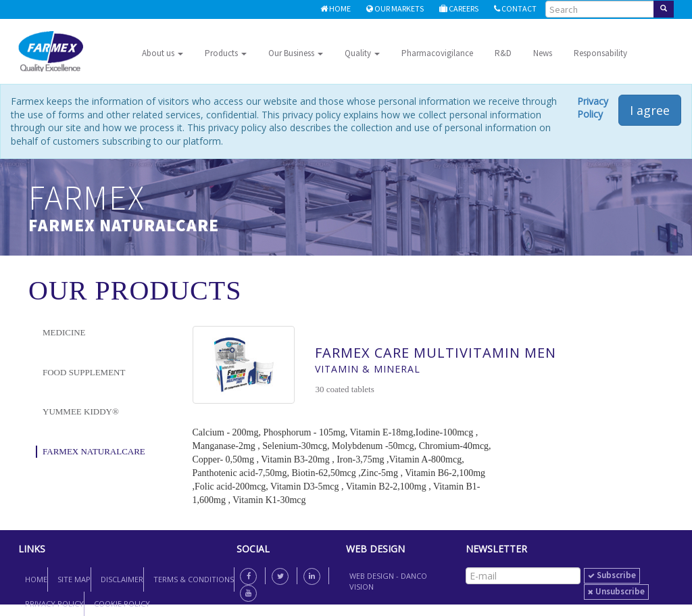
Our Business (296, 53)
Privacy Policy (593, 108)
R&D (503, 53)
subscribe (612, 575)
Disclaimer (122, 579)
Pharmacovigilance (437, 53)
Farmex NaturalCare (94, 451)
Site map (74, 579)
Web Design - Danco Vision (388, 581)
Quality (362, 53)
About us (163, 53)
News (543, 53)
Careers (459, 8)
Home (336, 8)
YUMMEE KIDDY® (81, 411)
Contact (515, 8)
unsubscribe (616, 591)
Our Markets (395, 8)
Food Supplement (84, 372)
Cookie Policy (122, 603)
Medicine (64, 332)
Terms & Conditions (194, 579)
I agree (650, 110)
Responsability (600, 53)
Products (226, 53)
